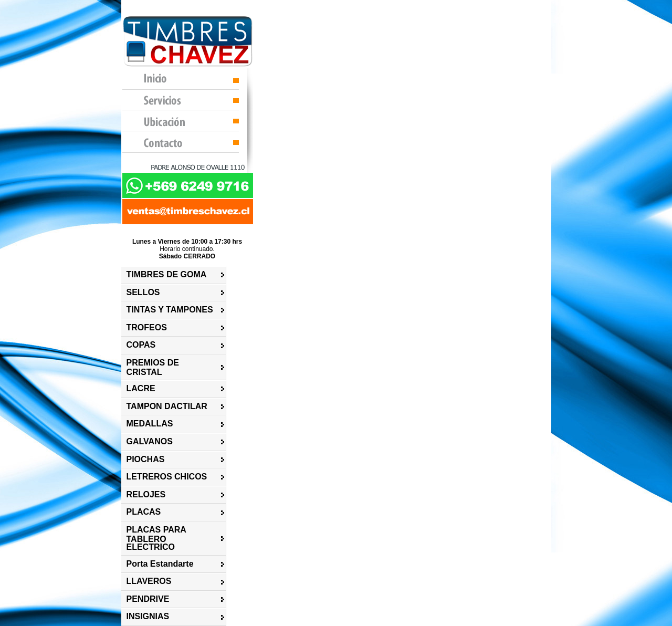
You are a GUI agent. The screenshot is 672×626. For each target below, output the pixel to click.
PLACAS (144, 512)
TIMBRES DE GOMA (167, 274)
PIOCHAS (146, 459)
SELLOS (143, 292)
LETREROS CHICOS (167, 477)
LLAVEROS (149, 581)
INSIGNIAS (148, 616)
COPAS (141, 345)
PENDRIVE (148, 599)
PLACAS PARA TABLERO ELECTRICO (156, 538)
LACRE (141, 388)
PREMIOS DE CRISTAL (153, 367)
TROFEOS (147, 327)
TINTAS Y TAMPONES (170, 310)
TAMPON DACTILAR (167, 406)
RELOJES (146, 494)
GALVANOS (150, 441)
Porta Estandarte (160, 564)
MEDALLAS (150, 424)
